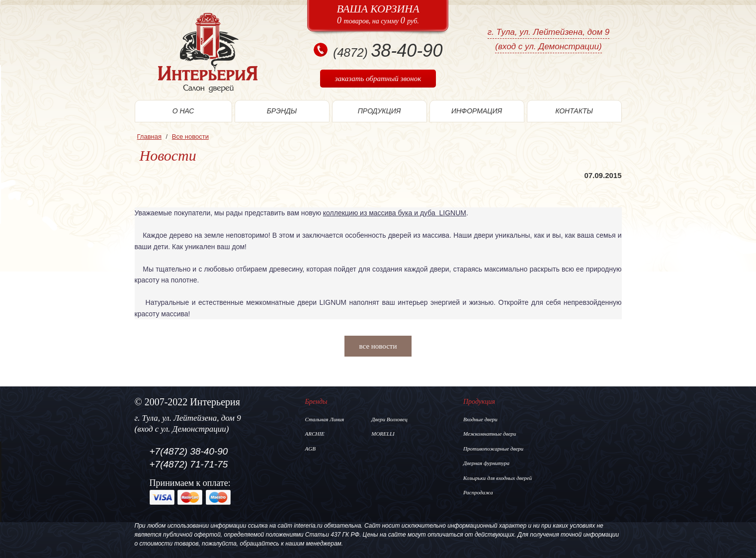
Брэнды (282, 111)
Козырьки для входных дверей (498, 478)
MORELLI (383, 434)
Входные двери (480, 419)
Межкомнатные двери (490, 434)
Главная (149, 137)
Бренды (316, 402)
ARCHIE (315, 434)
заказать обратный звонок (378, 79)
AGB (310, 449)
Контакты (574, 111)
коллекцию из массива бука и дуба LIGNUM (395, 213)
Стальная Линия (325, 419)
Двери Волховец (389, 419)
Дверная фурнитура (486, 463)
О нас (183, 111)
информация (477, 111)
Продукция (379, 111)
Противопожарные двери (493, 449)
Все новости (190, 137)
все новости (378, 346)
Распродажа (478, 492)
